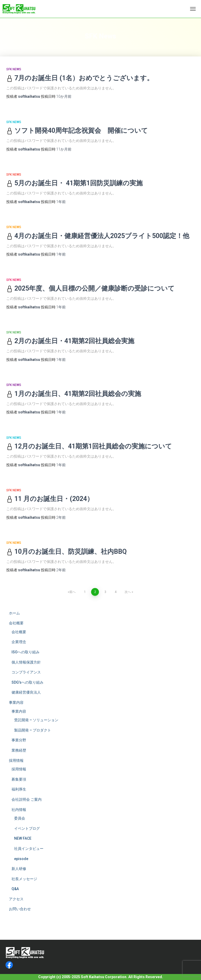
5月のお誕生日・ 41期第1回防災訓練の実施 (74, 183)
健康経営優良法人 (26, 692)
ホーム (14, 613)
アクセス (16, 899)
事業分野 (19, 740)
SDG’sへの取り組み (27, 682)
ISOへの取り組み (26, 652)
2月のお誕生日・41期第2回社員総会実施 (70, 341)
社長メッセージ (24, 879)
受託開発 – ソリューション (36, 720)
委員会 (20, 818)
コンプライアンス (26, 672)
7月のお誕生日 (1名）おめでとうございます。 (80, 78)
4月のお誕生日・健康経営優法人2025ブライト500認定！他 (98, 236)
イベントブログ (27, 828)
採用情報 (16, 760)
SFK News (14, 69)
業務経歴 (19, 750)
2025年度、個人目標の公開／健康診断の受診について (90, 288)
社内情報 (19, 810)
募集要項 (19, 779)
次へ (128, 592)
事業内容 (16, 702)
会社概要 (16, 623)
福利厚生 (19, 789)
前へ (72, 592)
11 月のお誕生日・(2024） (50, 499)
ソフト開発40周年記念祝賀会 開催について (77, 131)
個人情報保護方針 (26, 662)
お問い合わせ (20, 909)
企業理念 (19, 642)
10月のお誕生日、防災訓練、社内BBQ (66, 552)
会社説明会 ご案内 (27, 799)
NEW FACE (23, 838)
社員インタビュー (29, 849)
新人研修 (19, 869)
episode (21, 859)
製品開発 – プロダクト (33, 730)
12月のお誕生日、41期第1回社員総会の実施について (89, 446)
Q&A (15, 889)
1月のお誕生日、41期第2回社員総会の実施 (74, 394)
